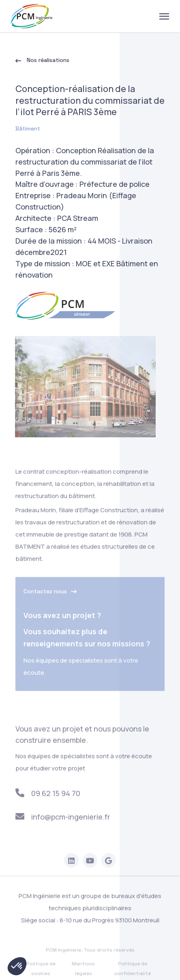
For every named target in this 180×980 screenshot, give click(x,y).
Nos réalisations (42, 61)
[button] (17, 966)
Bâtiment (28, 129)
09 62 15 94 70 (48, 796)
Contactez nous (50, 595)
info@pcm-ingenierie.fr (63, 820)
